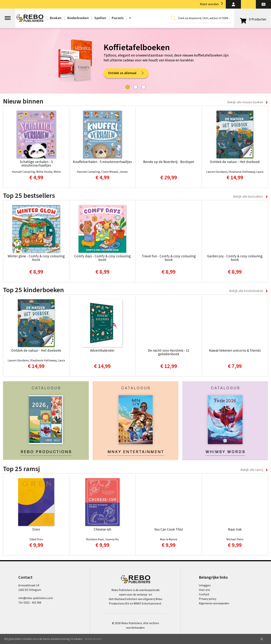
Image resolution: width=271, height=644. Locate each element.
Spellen (100, 18)
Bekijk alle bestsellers (248, 197)
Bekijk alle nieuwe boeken (245, 102)
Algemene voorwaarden (214, 603)
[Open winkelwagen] (252, 19)
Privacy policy (208, 599)
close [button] (262, 639)
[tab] (128, 87)
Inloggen (205, 585)
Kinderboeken (78, 18)
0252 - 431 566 (32, 603)
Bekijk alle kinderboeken (246, 291)
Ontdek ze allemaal (126, 74)
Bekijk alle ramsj (252, 470)
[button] (233, 4)
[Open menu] (8, 16)
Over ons (204, 590)
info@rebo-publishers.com (36, 598)
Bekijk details (93, 639)
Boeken (56, 18)
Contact (204, 594)
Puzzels (118, 18)
